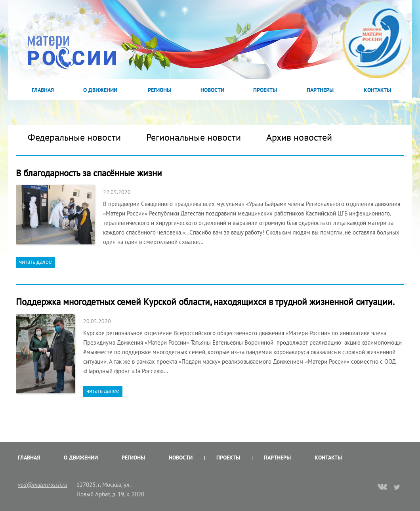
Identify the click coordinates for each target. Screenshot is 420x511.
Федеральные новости (74, 137)
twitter (397, 487)
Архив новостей (299, 137)
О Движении (100, 90)
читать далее (35, 262)
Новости (212, 90)
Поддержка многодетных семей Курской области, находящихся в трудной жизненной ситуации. (205, 302)
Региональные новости (194, 137)
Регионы (159, 90)
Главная (43, 90)
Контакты (377, 90)
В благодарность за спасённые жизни (89, 173)
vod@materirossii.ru (43, 485)
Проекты (265, 90)
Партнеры (320, 90)
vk (382, 488)
